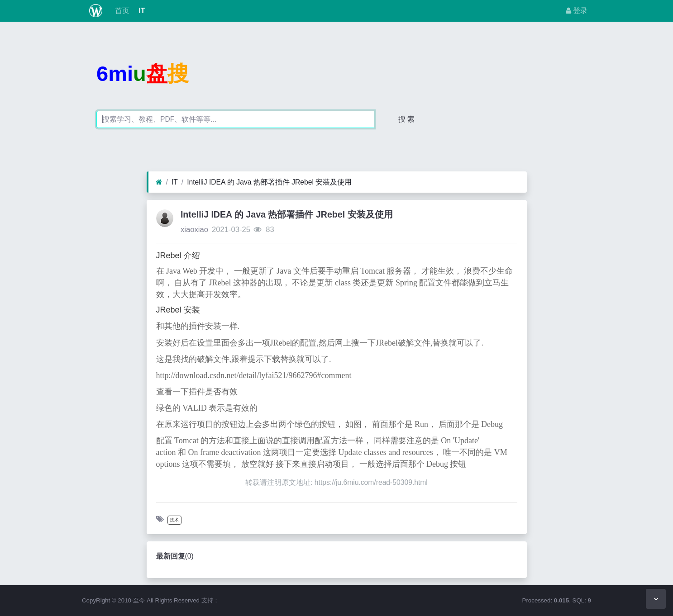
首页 (121, 11)
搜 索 (406, 119)
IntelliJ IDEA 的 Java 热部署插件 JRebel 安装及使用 (269, 182)
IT (141, 11)
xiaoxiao (194, 230)
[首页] (159, 182)
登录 (577, 11)
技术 (174, 520)
